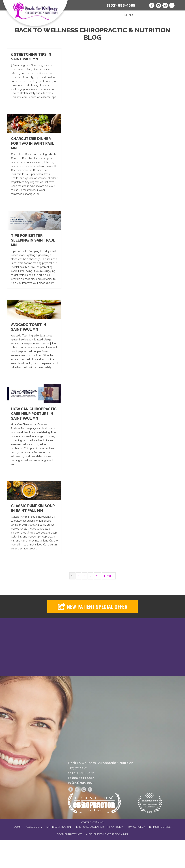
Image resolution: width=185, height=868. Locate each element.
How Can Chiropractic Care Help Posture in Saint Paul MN (34, 414)
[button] (92, 607)
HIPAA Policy (115, 827)
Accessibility (34, 827)
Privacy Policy (136, 827)
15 (98, 576)
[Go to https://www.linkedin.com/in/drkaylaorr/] (172, 6)
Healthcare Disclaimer (89, 827)
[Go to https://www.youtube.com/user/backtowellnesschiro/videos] (158, 6)
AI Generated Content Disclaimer (107, 834)
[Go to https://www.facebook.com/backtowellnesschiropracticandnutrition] (152, 6)
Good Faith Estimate (70, 834)
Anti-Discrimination (58, 827)
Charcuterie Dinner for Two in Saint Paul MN (33, 143)
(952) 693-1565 (121, 5)
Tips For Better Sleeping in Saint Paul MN (33, 240)
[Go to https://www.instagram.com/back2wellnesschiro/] (165, 6)
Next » (109, 576)
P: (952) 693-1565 (81, 778)
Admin (18, 827)
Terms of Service (160, 827)
